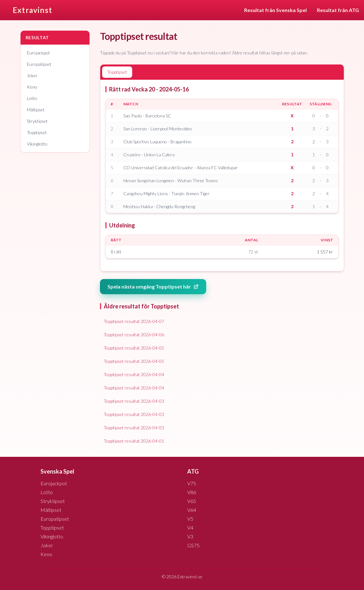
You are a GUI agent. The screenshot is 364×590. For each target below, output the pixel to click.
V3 (190, 536)
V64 (192, 510)
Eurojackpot (38, 53)
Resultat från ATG (338, 10)
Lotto (32, 98)
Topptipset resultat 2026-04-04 (134, 374)
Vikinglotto (37, 144)
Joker (32, 75)
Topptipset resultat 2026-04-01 (134, 441)
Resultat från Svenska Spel (275, 10)
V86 (192, 492)
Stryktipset (37, 121)
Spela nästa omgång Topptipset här (153, 286)
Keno (32, 87)
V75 (192, 483)
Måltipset (36, 110)
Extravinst (32, 10)
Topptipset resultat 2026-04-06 (134, 335)
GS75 (193, 545)
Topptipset (37, 132)
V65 (192, 501)
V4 (190, 528)
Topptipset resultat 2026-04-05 (134, 348)
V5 (190, 519)
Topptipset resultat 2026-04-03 (134, 401)
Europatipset (39, 64)
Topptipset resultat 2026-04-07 (134, 321)
